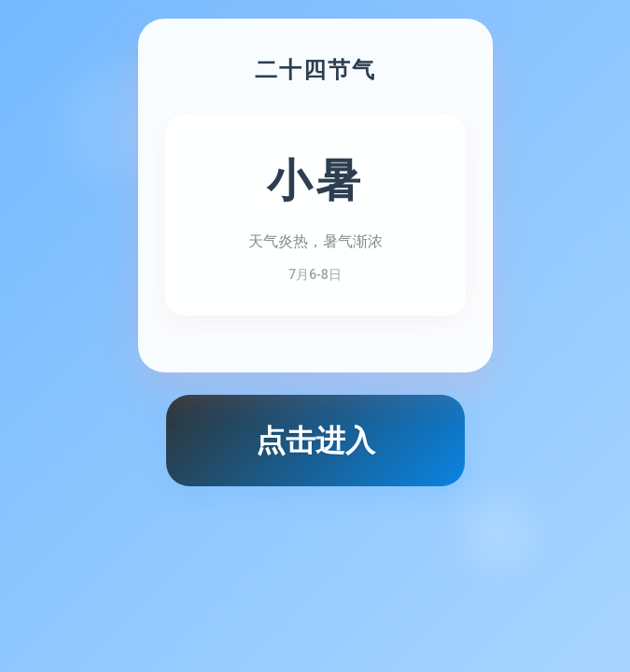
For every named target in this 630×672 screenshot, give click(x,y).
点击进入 (315, 441)
